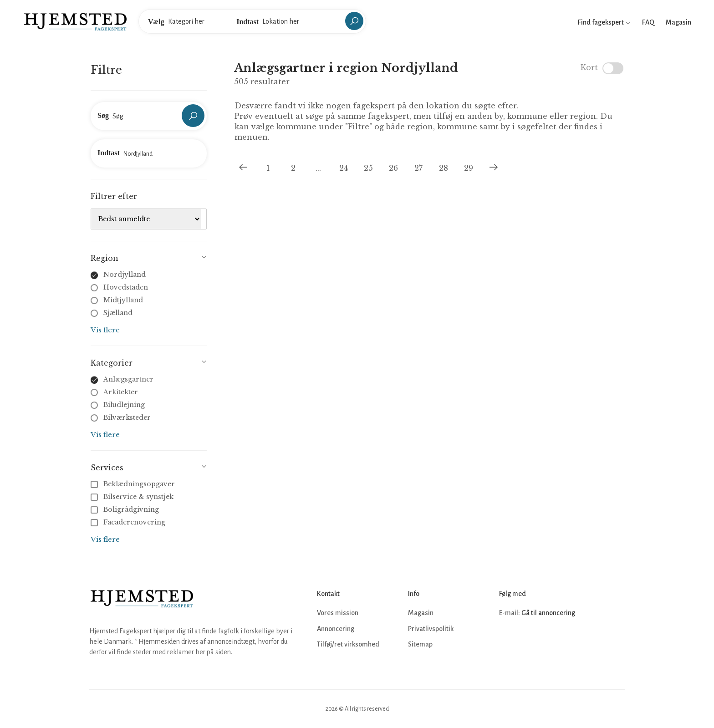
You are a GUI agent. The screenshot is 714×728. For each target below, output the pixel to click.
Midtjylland (123, 300)
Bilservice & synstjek (133, 497)
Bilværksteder (127, 417)
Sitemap (420, 644)
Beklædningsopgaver (134, 484)
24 (344, 168)
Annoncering (336, 629)
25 (368, 168)
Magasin (678, 22)
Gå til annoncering (548, 613)
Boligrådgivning (126, 509)
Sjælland (118, 313)
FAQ (648, 22)
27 (418, 168)
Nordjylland (125, 275)
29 (469, 168)
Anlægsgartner (128, 379)
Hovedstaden (126, 287)
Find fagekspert (604, 22)
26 (393, 168)
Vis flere (105, 330)
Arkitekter (121, 392)
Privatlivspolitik (431, 629)
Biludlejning (124, 405)
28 (444, 168)
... (318, 168)
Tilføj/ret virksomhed (348, 644)
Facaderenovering (129, 522)
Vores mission (338, 613)
